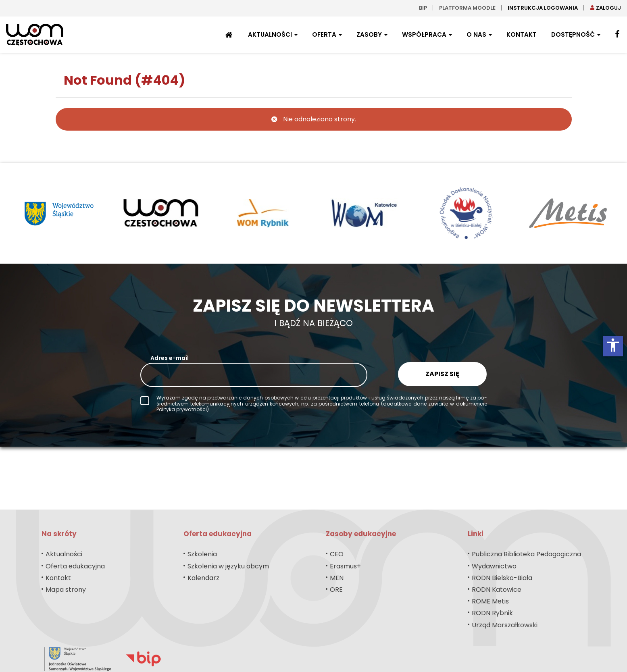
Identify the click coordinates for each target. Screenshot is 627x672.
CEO (337, 554)
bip (423, 8)
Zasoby (372, 34)
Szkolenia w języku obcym (228, 566)
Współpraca (427, 34)
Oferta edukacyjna (75, 566)
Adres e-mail (170, 358)
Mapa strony (66, 590)
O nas (479, 34)
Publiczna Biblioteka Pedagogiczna (526, 554)
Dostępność (576, 34)
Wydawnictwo (494, 566)
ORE (336, 590)
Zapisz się (442, 374)
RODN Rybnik (492, 613)
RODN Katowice (497, 590)
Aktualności (273, 34)
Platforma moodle (467, 8)
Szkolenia (202, 554)
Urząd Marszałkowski (505, 625)
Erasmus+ (345, 566)
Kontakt (522, 34)
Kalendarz (203, 578)
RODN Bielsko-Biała (502, 578)
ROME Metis (490, 601)
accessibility (613, 345)
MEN (337, 578)
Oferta (327, 34)
